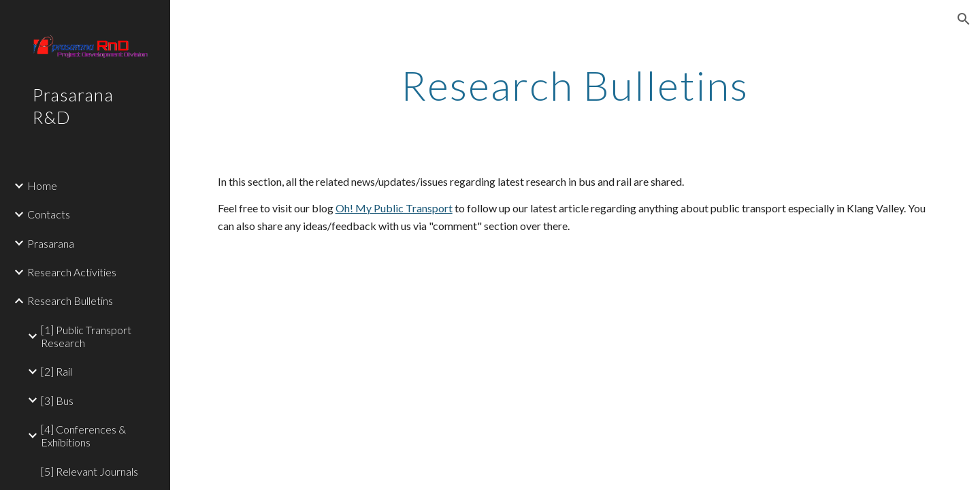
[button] (964, 19)
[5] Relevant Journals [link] (89, 471)
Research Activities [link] (72, 272)
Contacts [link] (49, 214)
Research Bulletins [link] (70, 300)
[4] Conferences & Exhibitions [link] (83, 436)
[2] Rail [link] (56, 371)
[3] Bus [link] (57, 401)
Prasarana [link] (51, 243)
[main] (575, 85)
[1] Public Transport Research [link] (86, 336)
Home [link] (42, 185)
